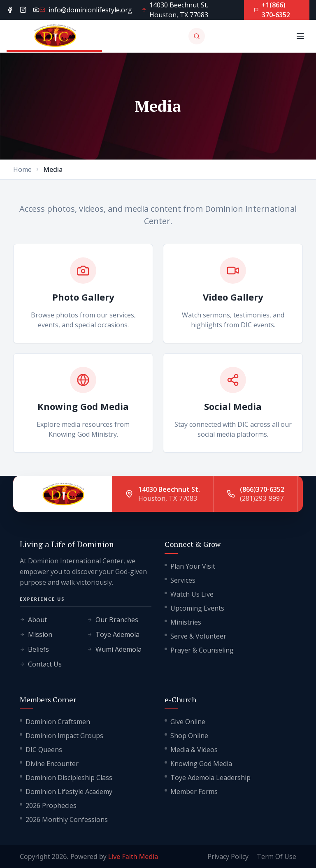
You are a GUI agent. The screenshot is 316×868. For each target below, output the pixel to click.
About (33, 620)
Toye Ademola (113, 634)
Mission (36, 634)
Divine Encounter (49, 764)
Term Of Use (276, 856)
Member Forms (191, 792)
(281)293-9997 (262, 498)
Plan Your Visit (190, 566)
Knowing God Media (198, 764)
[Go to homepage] (54, 36)
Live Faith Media (133, 856)
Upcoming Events (194, 608)
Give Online (185, 722)
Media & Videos (191, 750)
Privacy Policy (228, 856)
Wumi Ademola (114, 649)
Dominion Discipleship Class (66, 778)
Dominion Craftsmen (55, 722)
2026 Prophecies (48, 806)
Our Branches (113, 620)
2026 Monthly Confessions (64, 819)
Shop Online (186, 736)
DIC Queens (41, 750)
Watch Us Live (189, 594)
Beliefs (34, 649)
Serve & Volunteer (195, 636)
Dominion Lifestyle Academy (66, 792)
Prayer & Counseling (199, 650)
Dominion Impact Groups (62, 736)
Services (180, 580)
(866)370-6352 (262, 489)
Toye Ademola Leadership (208, 778)
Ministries (183, 622)
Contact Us (41, 664)
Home (22, 169)
